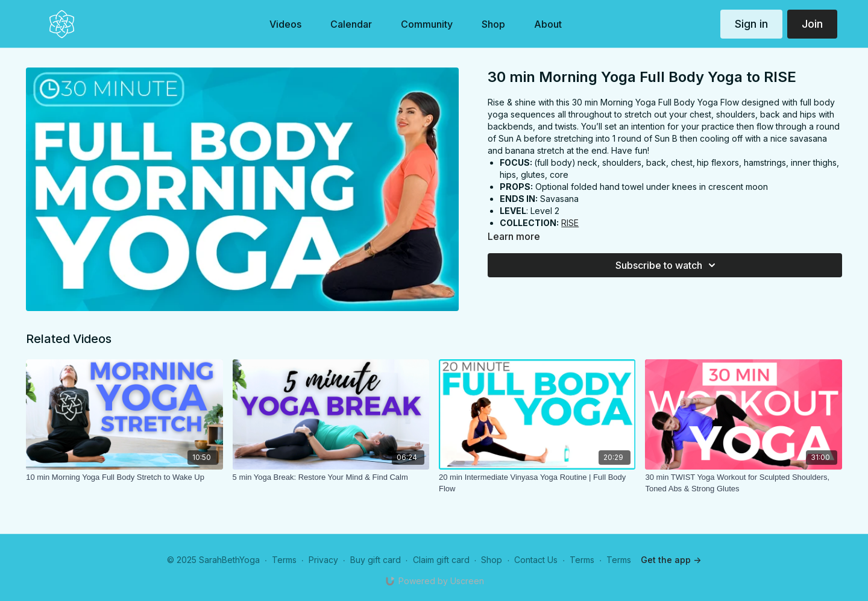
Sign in (751, 24)
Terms (284, 560)
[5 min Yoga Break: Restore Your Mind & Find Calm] (331, 477)
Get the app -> (671, 560)
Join (812, 24)
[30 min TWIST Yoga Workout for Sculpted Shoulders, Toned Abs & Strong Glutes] (743, 483)
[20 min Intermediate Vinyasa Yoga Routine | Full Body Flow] (537, 483)
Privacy (323, 560)
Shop (492, 560)
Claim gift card (441, 560)
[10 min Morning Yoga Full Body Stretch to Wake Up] (124, 477)
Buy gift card (376, 560)
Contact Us (536, 560)
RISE (570, 223)
